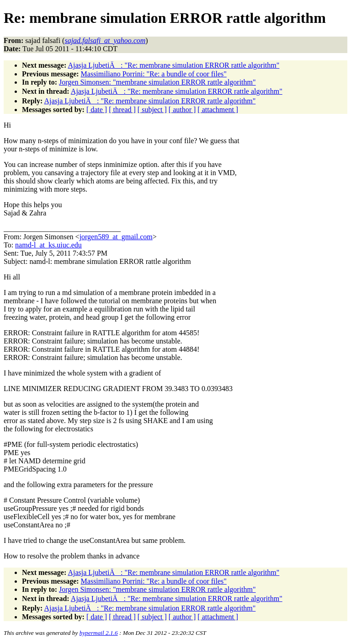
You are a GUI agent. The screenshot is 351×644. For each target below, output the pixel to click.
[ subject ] (152, 110)
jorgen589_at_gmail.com (116, 237)
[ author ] (182, 110)
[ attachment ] (218, 110)
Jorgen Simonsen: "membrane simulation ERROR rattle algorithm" (157, 82)
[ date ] (97, 110)
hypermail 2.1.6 (99, 633)
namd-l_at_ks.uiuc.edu (48, 245)
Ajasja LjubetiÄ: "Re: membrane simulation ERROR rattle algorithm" (173, 65)
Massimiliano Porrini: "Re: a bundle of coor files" (154, 74)
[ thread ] (122, 110)
